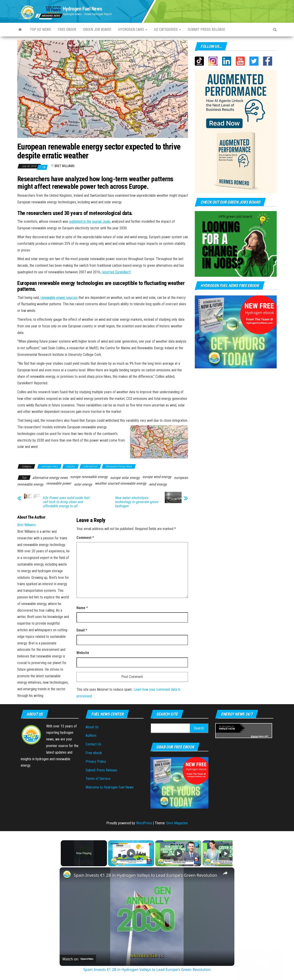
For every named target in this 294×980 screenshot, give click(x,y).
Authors (91, 736)
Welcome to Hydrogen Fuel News (110, 787)
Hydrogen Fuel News (82, 9)
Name (82, 608)
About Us (92, 727)
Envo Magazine (177, 823)
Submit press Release (206, 30)
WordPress (144, 823)
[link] (67, 875)
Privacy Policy (96, 762)
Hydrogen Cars (133, 30)
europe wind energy (157, 477)
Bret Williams (65, 166)
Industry (71, 466)
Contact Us (93, 744)
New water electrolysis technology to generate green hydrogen (137, 502)
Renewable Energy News (119, 466)
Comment (85, 538)
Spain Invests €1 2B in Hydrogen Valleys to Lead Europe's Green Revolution (145, 875)
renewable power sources (59, 298)
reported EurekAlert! (116, 272)
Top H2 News (40, 30)
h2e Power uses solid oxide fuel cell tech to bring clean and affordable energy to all (66, 502)
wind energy (158, 484)
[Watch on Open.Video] (78, 959)
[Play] (177, 853)
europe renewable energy (89, 477)
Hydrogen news (49, 466)
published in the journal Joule (90, 221)
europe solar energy (125, 478)
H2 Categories (167, 30)
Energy (255, 736)
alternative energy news (50, 478)
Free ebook (67, 30)
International (90, 466)
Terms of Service (98, 779)
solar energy (83, 484)
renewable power (59, 483)
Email (82, 630)
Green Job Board (97, 30)
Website (83, 653)
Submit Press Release (101, 770)
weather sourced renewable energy (121, 483)
